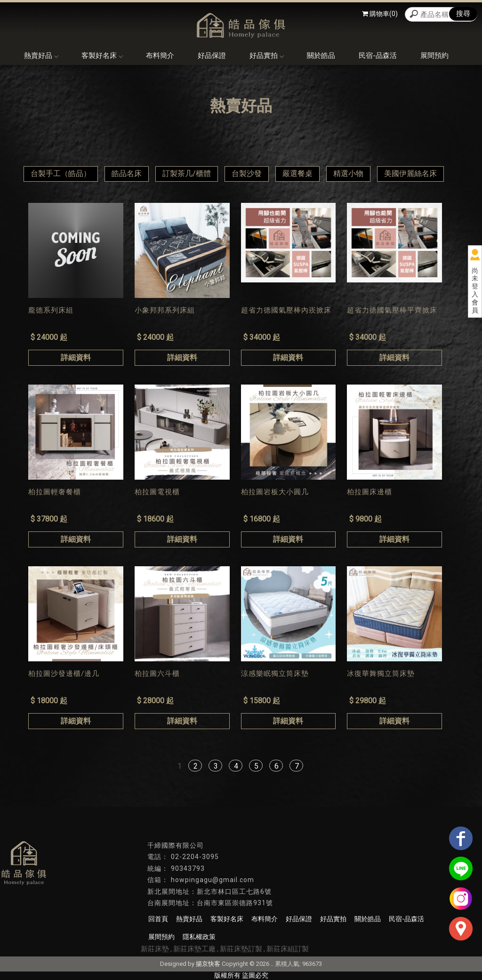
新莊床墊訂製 (241, 949)
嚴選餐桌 (297, 173)
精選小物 (348, 173)
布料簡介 (160, 56)
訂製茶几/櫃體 (187, 173)
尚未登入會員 (475, 290)
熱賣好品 (41, 56)
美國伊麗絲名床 (410, 173)
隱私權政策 (199, 937)
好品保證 (212, 56)
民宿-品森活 (378, 56)
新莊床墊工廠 (194, 949)
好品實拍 (266, 56)
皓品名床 (127, 173)
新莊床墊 (155, 949)
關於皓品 (321, 56)
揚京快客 (208, 964)
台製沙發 (247, 173)
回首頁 (158, 919)
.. (272, 964)
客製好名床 (102, 56)
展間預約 (434, 56)
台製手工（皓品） (61, 173)
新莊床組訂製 (288, 949)
